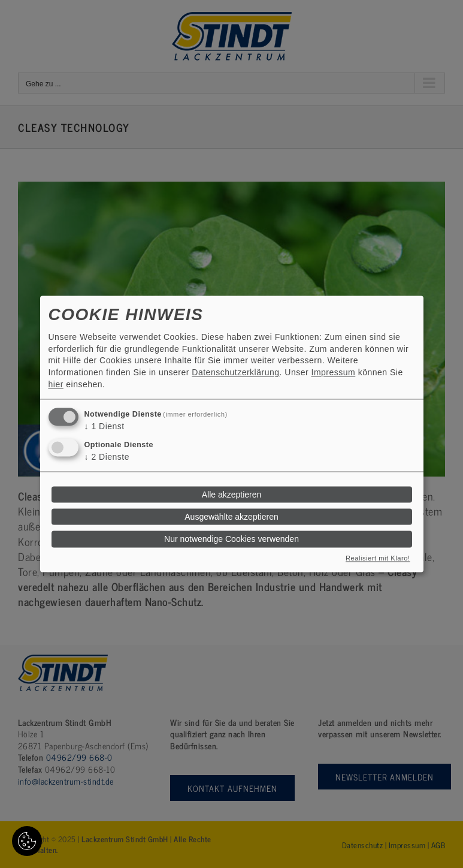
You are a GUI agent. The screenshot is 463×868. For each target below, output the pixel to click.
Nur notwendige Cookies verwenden (231, 539)
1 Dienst (105, 427)
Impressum (334, 372)
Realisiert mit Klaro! (378, 559)
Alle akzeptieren (232, 495)
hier (56, 384)
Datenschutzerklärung (235, 372)
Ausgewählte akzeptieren (231, 517)
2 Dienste (107, 457)
